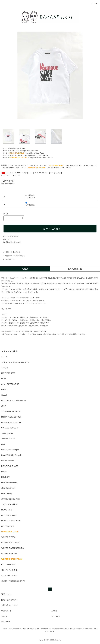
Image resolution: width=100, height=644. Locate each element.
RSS (48, 631)
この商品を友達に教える (10, 252)
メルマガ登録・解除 (90, 629)
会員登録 (54, 611)
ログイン (4, 616)
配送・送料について (29, 629)
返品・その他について (43, 629)
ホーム (5, 148)
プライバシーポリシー (76, 629)
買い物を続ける (7, 259)
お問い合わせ (6, 622)
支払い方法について (15, 629)
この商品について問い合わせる (12, 256)
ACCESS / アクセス (9, 575)
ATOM (52, 631)
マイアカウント (6, 611)
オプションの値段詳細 (10, 236)
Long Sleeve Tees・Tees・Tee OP (36, 155)
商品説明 (25, 269)
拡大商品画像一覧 (75, 269)
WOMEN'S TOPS (16, 155)
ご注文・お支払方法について (13, 581)
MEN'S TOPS (14, 151)
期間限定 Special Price (17, 148)
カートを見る (56, 616)
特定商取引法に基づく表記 (12, 242)
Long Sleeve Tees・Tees (30, 151)
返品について (7, 239)
